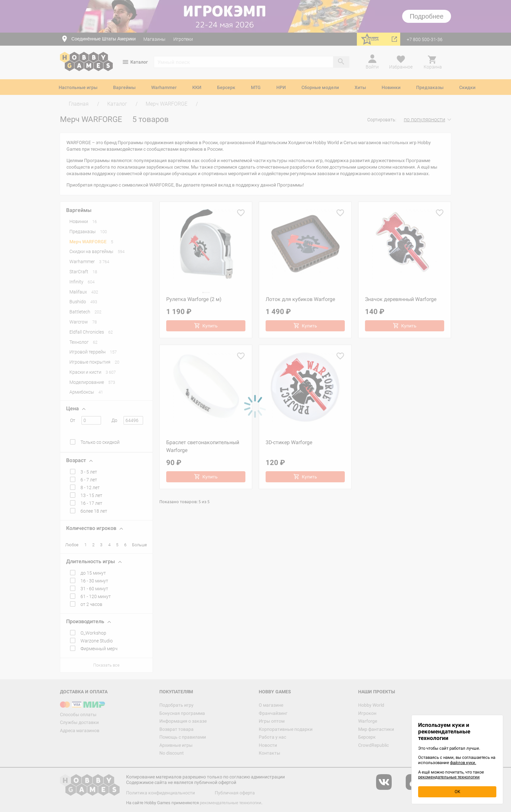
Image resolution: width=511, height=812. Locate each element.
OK (457, 792)
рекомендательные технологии (449, 777)
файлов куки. (463, 763)
